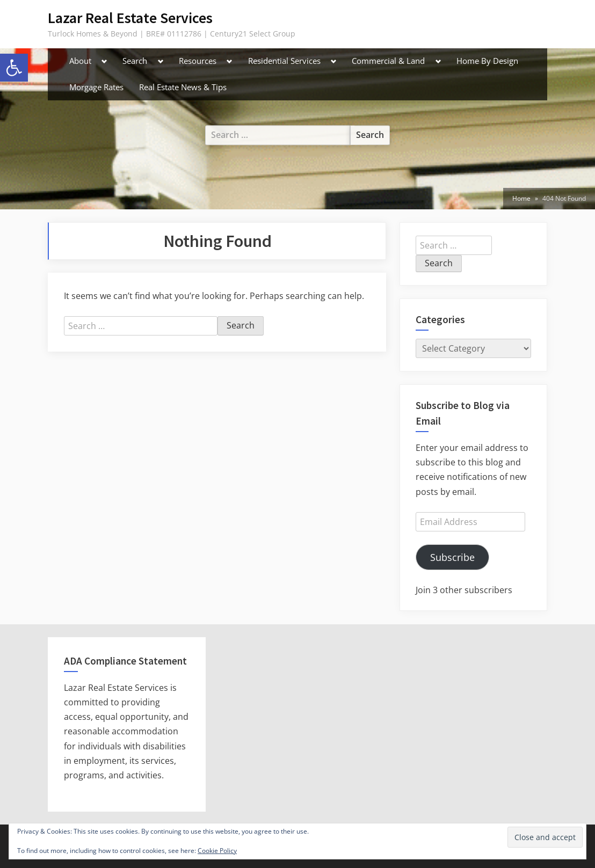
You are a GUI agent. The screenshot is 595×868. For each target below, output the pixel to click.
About (80, 61)
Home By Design (487, 61)
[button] (14, 68)
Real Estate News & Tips (183, 87)
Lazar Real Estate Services (130, 18)
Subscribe (452, 557)
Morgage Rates (96, 87)
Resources (198, 61)
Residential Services (284, 61)
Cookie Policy (217, 851)
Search (135, 61)
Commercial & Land (388, 61)
